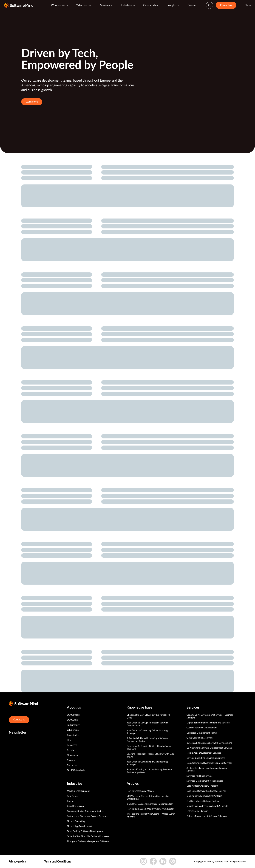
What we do (83, 5)
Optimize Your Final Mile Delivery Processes (88, 837)
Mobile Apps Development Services (204, 753)
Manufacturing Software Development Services (209, 763)
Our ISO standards (76, 770)
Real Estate (72, 796)
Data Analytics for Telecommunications (86, 811)
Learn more (32, 102)
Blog (69, 740)
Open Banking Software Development (85, 831)
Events (70, 750)
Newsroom (72, 755)
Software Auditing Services (199, 776)
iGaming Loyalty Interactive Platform (204, 796)
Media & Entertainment (78, 791)
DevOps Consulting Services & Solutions (206, 758)
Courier (71, 801)
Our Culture (73, 720)
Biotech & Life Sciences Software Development (209, 743)
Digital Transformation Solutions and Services (208, 723)
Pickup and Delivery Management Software (88, 841)
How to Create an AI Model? (140, 791)
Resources (72, 745)
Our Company (74, 715)
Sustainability (73, 725)
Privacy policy (17, 862)
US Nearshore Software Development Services (209, 748)
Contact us (226, 5)
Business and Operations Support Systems (87, 816)
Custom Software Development (202, 728)
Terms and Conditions (57, 862)
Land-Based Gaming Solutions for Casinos (206, 791)
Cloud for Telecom (76, 806)
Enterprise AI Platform (197, 811)
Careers (192, 5)
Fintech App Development (80, 826)
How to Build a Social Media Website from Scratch (150, 809)
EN (246, 5)
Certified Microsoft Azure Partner (203, 801)
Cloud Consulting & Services (200, 738)
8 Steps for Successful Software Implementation (150, 804)
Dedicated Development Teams (202, 733)
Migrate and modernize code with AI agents (207, 806)
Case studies (151, 5)
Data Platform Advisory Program (202, 786)
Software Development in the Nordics (205, 781)
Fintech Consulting (76, 821)
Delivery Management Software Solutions (207, 816)
